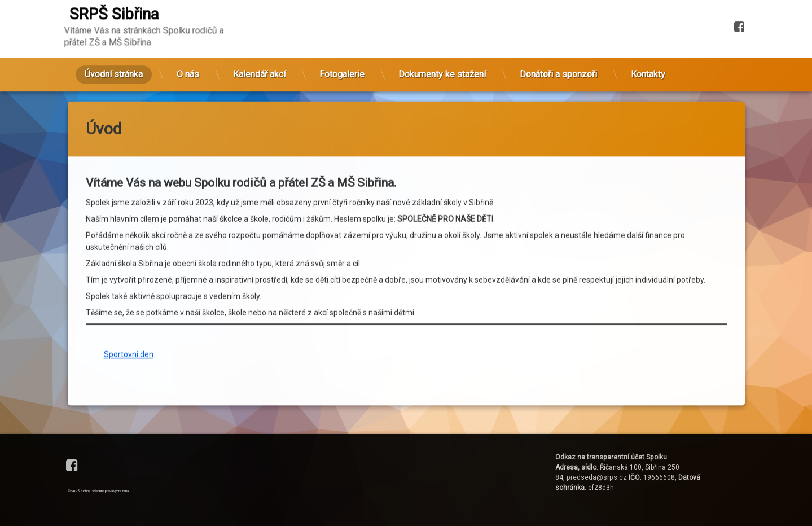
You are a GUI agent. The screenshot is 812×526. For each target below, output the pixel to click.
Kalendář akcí (259, 42)
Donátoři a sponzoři (558, 42)
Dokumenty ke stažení (442, 42)
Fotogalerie (342, 42)
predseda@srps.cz (597, 477)
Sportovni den (129, 248)
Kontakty (648, 42)
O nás (188, 42)
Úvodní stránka (114, 42)
